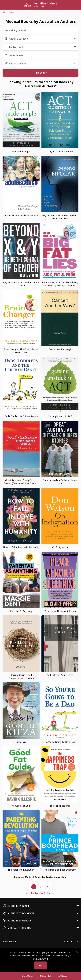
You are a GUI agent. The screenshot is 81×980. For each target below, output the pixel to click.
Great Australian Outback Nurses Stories (60, 482)
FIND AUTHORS (46, 976)
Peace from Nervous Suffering (60, 611)
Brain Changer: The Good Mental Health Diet (21, 351)
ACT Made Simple (21, 151)
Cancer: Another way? (60, 349)
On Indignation (60, 547)
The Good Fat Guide (21, 806)
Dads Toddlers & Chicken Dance (21, 416)
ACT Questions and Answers (60, 151)
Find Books (27, 976)
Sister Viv (21, 742)
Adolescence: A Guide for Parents (21, 215)
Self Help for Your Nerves (60, 675)
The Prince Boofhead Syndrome (60, 870)
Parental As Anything (21, 611)
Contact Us (71, 941)
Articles (63, 976)
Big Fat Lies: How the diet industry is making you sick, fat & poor (60, 284)
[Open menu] (15, 976)
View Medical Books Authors (40, 893)
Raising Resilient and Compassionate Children (21, 676)
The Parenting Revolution (21, 870)
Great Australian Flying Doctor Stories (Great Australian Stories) (21, 482)
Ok (40, 965)
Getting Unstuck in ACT (60, 416)
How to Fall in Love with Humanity (21, 547)
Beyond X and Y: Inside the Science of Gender (21, 284)
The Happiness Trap (60, 806)
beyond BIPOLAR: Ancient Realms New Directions (60, 217)
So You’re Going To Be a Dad (60, 742)
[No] (77, 952)
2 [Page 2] (40, 887)
